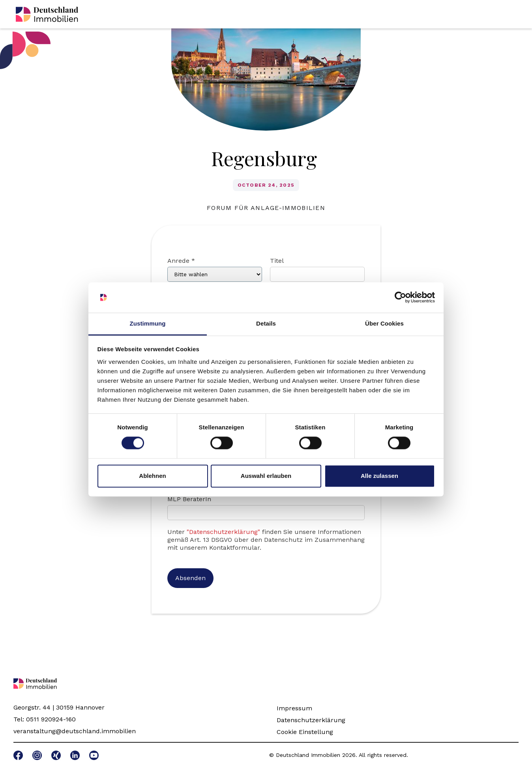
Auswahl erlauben (266, 476)
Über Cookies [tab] (384, 323)
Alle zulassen (379, 476)
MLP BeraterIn (189, 499)
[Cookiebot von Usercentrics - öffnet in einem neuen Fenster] (400, 298)
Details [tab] (266, 323)
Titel (277, 261)
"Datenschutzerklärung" (223, 532)
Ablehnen (152, 476)
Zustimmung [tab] (148, 323)
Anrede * (181, 261)
